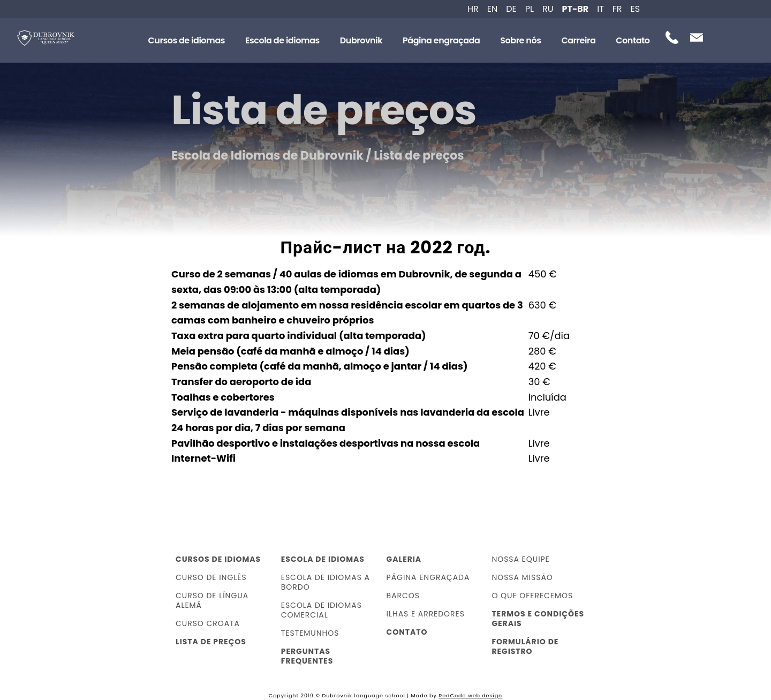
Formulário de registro (525, 646)
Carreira (578, 40)
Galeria (404, 559)
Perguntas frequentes (307, 656)
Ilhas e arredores (426, 614)
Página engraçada (441, 40)
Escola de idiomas (282, 40)
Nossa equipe (520, 559)
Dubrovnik (361, 40)
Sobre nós (520, 40)
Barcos (403, 596)
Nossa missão (522, 577)
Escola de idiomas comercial (322, 610)
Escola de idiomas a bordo (326, 582)
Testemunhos (310, 633)
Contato (633, 40)
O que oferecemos (532, 596)
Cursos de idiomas (187, 40)
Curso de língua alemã (212, 600)
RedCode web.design (470, 695)
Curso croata (208, 623)
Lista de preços (211, 642)
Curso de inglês (211, 577)
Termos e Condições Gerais (538, 619)
